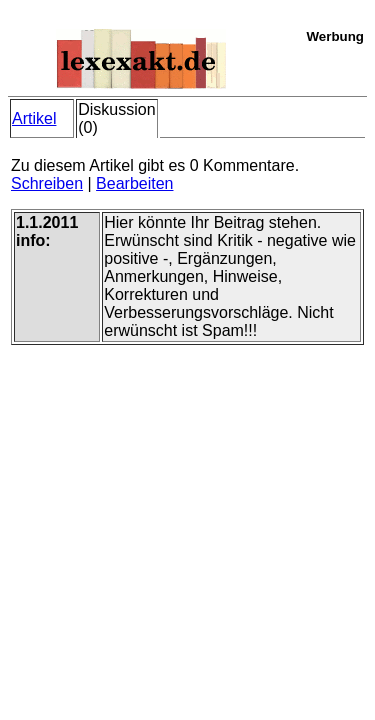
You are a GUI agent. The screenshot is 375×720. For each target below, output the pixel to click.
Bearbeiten (134, 183)
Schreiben (47, 183)
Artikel (34, 118)
